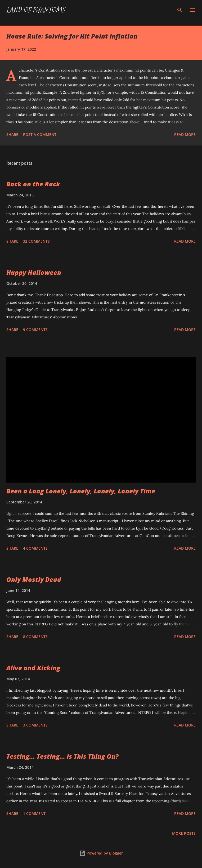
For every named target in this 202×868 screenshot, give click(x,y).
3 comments (35, 725)
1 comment (34, 813)
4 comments (35, 548)
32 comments (36, 241)
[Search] (180, 10)
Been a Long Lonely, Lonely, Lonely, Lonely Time (81, 491)
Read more (185, 135)
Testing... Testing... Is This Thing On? (62, 756)
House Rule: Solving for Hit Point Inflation (72, 36)
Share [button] (12, 135)
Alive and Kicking (33, 668)
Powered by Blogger (101, 853)
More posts (184, 833)
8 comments (35, 637)
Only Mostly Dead (34, 579)
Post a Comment (40, 135)
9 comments (35, 330)
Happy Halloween (34, 272)
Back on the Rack (33, 184)
